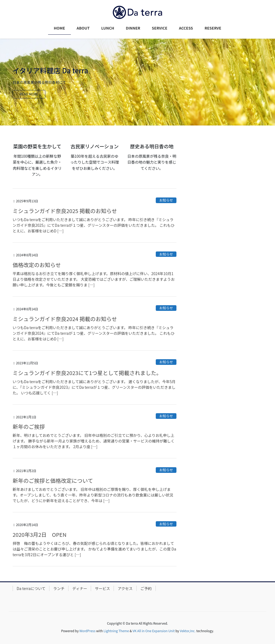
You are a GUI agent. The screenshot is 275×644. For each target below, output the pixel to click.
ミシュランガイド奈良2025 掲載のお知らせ (65, 211)
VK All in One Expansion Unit (154, 631)
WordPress (88, 631)
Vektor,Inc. (188, 631)
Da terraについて (31, 588)
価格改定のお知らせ (37, 265)
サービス (102, 588)
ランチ (59, 588)
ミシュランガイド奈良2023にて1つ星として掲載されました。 (87, 373)
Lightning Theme (116, 631)
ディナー (80, 588)
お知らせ (166, 200)
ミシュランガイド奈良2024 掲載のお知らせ (65, 319)
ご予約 (146, 588)
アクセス (125, 588)
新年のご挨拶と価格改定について (53, 481)
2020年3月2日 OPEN (39, 535)
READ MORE (30, 94)
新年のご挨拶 (29, 427)
